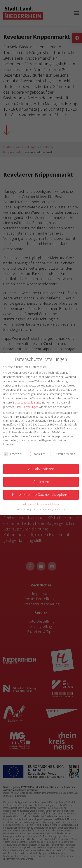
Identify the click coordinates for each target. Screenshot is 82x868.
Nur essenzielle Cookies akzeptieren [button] (41, 495)
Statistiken (36, 454)
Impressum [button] (61, 509)
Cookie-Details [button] (23, 509)
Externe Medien (62, 454)
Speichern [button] (41, 482)
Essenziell (13, 454)
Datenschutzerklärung (27, 402)
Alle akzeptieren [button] (41, 469)
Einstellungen (30, 407)
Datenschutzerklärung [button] (42, 509)
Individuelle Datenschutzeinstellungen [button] (41, 504)
